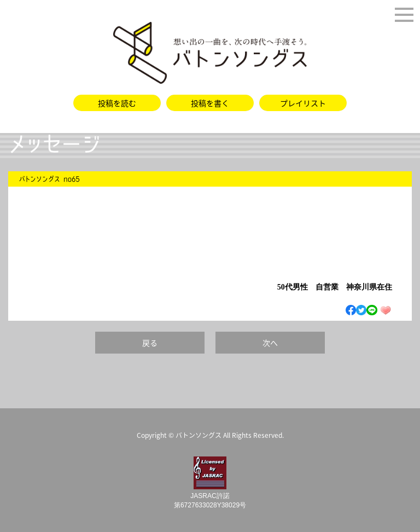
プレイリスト (303, 103)
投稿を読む (117, 103)
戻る (150, 343)
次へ (270, 343)
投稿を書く (210, 103)
